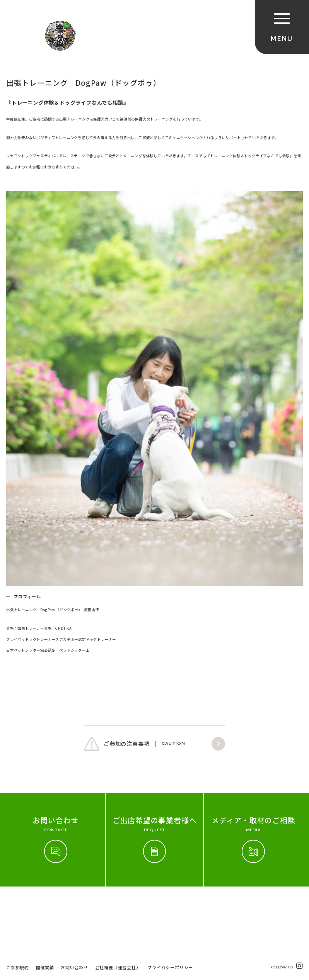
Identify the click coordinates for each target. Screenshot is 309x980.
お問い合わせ (74, 909)
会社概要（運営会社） (118, 909)
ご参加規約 (18, 909)
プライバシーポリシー (170, 909)
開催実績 (45, 909)
